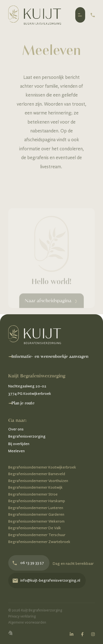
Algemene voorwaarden (27, 622)
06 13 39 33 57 (28, 563)
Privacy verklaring (22, 616)
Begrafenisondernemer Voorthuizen (38, 481)
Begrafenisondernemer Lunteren (36, 508)
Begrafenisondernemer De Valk (35, 528)
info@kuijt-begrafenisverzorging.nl (46, 580)
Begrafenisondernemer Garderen (36, 514)
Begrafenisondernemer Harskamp (37, 501)
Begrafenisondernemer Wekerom (36, 521)
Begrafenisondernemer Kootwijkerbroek (42, 467)
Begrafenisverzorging (27, 436)
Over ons (16, 429)
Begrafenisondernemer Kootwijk (35, 487)
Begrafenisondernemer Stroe (33, 494)
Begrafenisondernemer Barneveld (37, 474)
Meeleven (16, 451)
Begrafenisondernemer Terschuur (37, 535)
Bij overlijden (19, 444)
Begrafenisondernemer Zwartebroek (39, 542)
